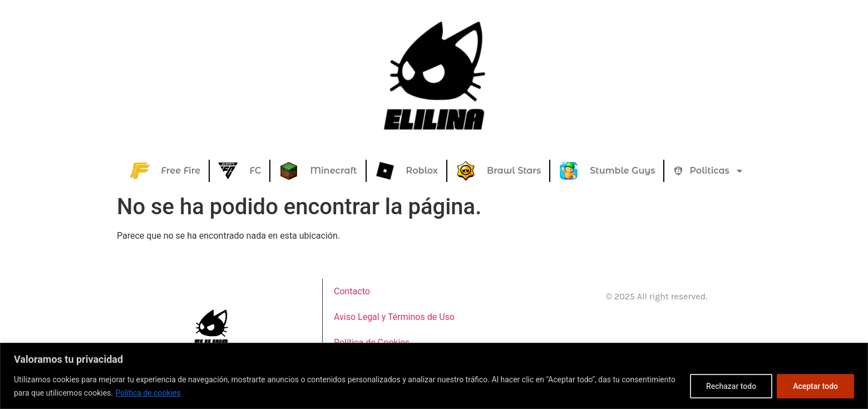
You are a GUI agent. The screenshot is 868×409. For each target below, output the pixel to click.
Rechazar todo (731, 386)
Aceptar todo (815, 386)
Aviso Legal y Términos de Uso (394, 317)
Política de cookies (148, 393)
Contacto (352, 291)
